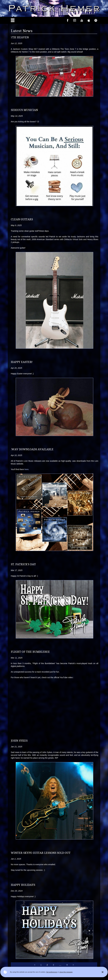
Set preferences (52, 972)
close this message (66, 972)
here (27, 469)
